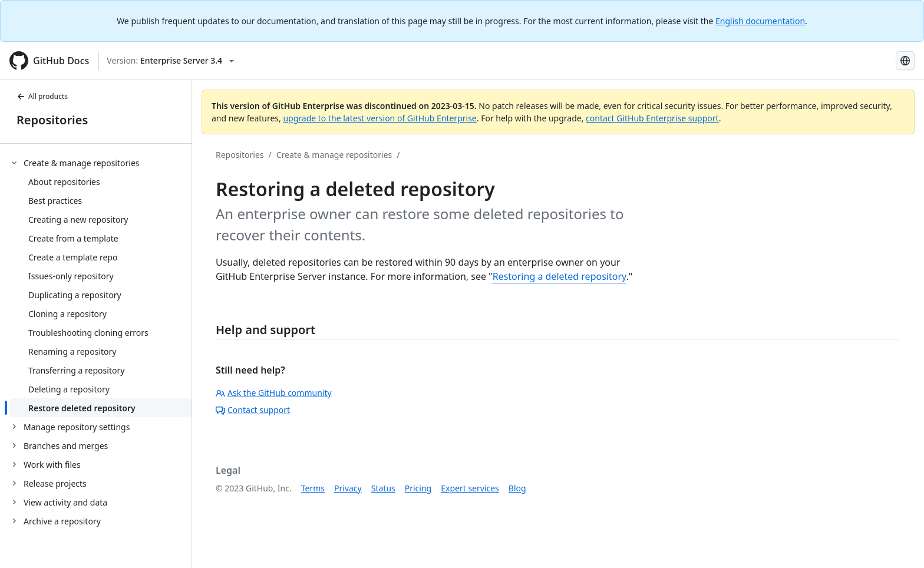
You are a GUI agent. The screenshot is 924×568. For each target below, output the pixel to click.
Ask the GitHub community (274, 393)
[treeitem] (100, 285)
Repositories (52, 120)
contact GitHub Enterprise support (652, 118)
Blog (517, 488)
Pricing (418, 488)
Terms (313, 488)
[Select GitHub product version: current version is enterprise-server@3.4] (170, 61)
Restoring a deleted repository (560, 276)
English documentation (760, 21)
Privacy (348, 488)
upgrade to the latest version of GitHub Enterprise (379, 118)
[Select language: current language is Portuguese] (905, 61)
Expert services (470, 488)
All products (42, 96)
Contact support (253, 410)
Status (383, 488)
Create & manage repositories (334, 155)
